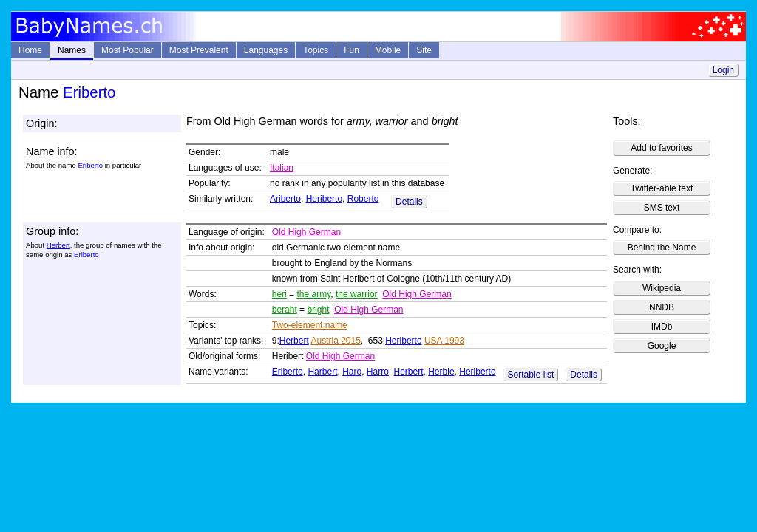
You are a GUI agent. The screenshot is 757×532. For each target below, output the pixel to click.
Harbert (322, 372)
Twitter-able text (662, 188)
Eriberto (288, 372)
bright (318, 310)
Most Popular (128, 50)
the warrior (357, 294)
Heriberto (324, 199)
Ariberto (285, 199)
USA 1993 (444, 341)
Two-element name (310, 325)
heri (279, 294)
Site (424, 50)
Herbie (441, 372)
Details (409, 202)
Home (30, 50)
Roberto (363, 199)
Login (723, 70)
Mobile (388, 50)
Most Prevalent (199, 50)
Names (72, 50)
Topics (316, 50)
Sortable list (531, 375)
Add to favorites (661, 148)
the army (313, 294)
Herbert (58, 245)
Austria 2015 (335, 341)
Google (662, 346)
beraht (285, 310)
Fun (352, 50)
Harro (378, 372)
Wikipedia (662, 288)
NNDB (662, 307)
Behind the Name (662, 248)
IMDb (662, 327)
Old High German (306, 232)
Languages (266, 50)
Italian (282, 168)
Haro (352, 372)
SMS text (662, 208)
